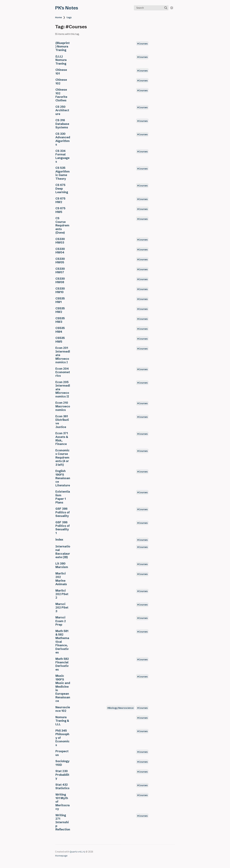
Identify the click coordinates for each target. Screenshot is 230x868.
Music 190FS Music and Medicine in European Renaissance (63, 688)
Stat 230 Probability (62, 775)
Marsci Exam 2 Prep (61, 621)
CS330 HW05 (60, 261)
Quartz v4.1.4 (77, 852)
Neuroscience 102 (63, 709)
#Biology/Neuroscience (120, 708)
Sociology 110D (62, 763)
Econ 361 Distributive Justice (62, 422)
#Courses (142, 43)
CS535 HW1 (60, 300)
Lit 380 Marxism (62, 565)
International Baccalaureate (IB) (63, 552)
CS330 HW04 (60, 251)
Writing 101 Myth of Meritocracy (63, 802)
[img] (166, 8)
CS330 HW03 (60, 241)
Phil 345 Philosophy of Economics (62, 738)
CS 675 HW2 (60, 200)
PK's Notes (67, 8)
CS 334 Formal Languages (62, 156)
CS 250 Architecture (62, 110)
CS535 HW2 (60, 310)
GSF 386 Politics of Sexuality (63, 512)
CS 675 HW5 (60, 210)
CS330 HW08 (60, 280)
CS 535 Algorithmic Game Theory (63, 173)
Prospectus (62, 753)
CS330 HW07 (60, 271)
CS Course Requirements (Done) (62, 225)
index (59, 540)
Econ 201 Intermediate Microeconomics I (63, 355)
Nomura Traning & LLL (62, 721)
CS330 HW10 (60, 290)
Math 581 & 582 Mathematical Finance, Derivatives (62, 642)
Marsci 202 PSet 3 (62, 608)
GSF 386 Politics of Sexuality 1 (63, 528)
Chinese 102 (61, 82)
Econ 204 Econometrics (63, 372)
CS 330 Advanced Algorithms (63, 139)
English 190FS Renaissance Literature (63, 478)
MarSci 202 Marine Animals (61, 579)
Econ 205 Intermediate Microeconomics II (63, 389)
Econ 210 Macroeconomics (63, 406)
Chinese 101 (61, 72)
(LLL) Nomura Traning (61, 60)
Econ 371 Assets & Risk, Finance (62, 439)
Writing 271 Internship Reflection (63, 822)
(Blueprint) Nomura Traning (63, 47)
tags (69, 17)
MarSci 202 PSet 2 (62, 594)
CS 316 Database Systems (62, 124)
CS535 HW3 (60, 320)
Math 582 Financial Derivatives (62, 664)
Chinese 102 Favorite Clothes (61, 95)
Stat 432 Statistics (62, 786)
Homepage (61, 856)
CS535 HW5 (60, 340)
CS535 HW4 (60, 330)
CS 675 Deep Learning (62, 189)
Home (58, 17)
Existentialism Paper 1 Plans (63, 497)
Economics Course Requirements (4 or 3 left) (62, 458)
